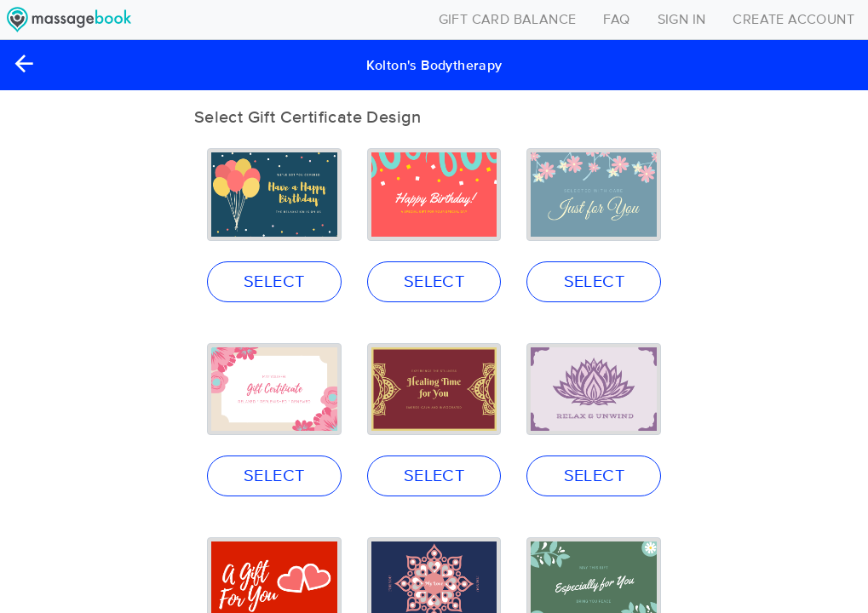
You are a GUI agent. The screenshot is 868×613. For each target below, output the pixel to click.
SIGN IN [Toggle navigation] (682, 20)
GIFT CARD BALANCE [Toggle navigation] (508, 20)
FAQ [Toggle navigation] (616, 20)
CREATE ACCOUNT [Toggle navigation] (793, 20)
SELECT (274, 282)
